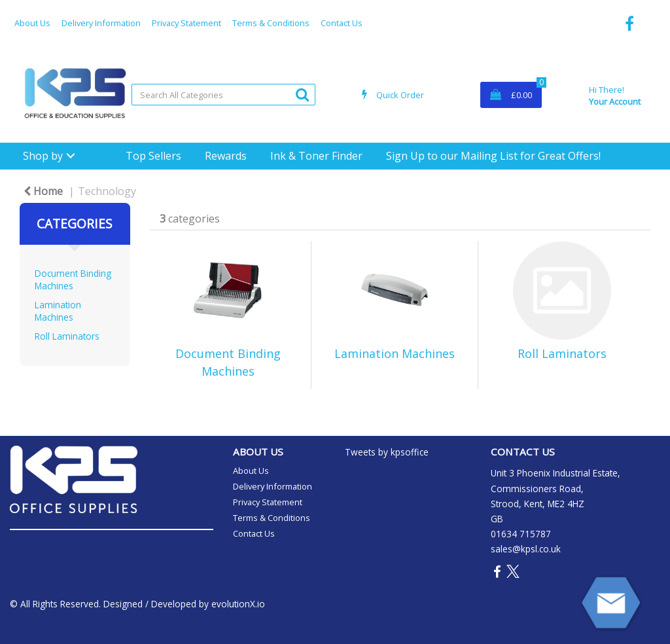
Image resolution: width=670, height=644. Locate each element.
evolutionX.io (238, 604)
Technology (107, 191)
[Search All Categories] (223, 95)
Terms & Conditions (271, 23)
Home (43, 191)
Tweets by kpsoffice (387, 452)
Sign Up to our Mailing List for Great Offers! (493, 156)
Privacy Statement (186, 23)
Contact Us (342, 23)
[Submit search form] (302, 94)
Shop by (43, 156)
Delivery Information (101, 23)
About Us (32, 23)
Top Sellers (153, 156)
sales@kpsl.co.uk (526, 549)
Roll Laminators (67, 336)
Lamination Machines (58, 311)
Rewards (226, 156)
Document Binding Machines (73, 279)
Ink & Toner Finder (316, 156)
